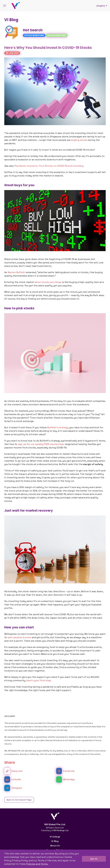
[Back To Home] (16, 6)
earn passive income (19, 637)
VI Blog (55, 841)
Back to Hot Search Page (19, 800)
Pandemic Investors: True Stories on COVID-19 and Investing (49, 166)
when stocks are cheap (48, 282)
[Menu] (5, 6)
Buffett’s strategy (58, 427)
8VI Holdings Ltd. (61, 830)
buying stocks (79, 140)
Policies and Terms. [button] (37, 864)
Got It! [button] (94, 859)
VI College (55, 837)
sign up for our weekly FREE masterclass (41, 444)
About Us (55, 846)
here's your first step (39, 680)
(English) (102, 6)
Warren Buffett (16, 272)
